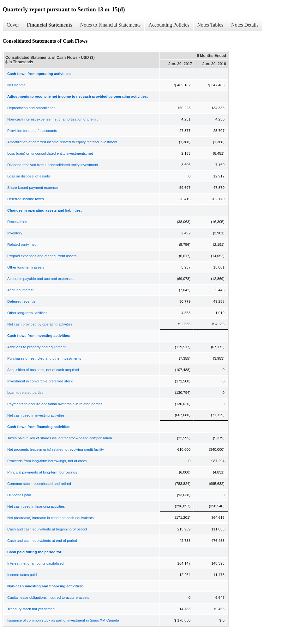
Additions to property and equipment (36, 347)
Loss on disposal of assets (29, 176)
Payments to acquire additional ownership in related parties (55, 404)
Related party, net (21, 245)
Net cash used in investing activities (36, 415)
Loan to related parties (25, 393)
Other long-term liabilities (27, 313)
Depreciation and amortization (31, 108)
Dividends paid (19, 495)
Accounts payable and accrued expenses (40, 279)
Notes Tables (210, 25)
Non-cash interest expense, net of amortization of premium (54, 119)
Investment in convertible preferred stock (40, 381)
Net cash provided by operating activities (40, 324)
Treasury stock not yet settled (31, 609)
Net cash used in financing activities (36, 506)
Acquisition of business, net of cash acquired (43, 370)
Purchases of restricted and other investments (44, 358)
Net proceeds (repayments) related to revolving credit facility (56, 449)
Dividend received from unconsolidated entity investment (53, 165)
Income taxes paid (22, 575)
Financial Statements (50, 25)
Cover (13, 25)
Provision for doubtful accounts (32, 131)
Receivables (17, 222)
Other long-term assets (26, 267)
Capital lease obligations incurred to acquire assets (48, 598)
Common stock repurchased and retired (39, 484)
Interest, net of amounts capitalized (35, 563)
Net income (16, 85)
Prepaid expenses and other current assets (42, 256)
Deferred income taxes (26, 199)
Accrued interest (20, 290)
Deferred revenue (21, 301)
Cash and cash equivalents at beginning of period (47, 529)
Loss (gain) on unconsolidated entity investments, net (50, 153)
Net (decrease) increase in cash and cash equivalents (51, 518)
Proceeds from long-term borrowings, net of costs (47, 461)
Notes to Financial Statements (111, 25)
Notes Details (245, 25)
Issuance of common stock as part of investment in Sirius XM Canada (63, 620)
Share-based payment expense (33, 188)
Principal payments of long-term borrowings (42, 472)
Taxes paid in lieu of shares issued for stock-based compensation (60, 438)
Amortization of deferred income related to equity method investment (62, 142)
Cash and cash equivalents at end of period (42, 541)
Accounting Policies (169, 25)
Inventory (15, 233)
